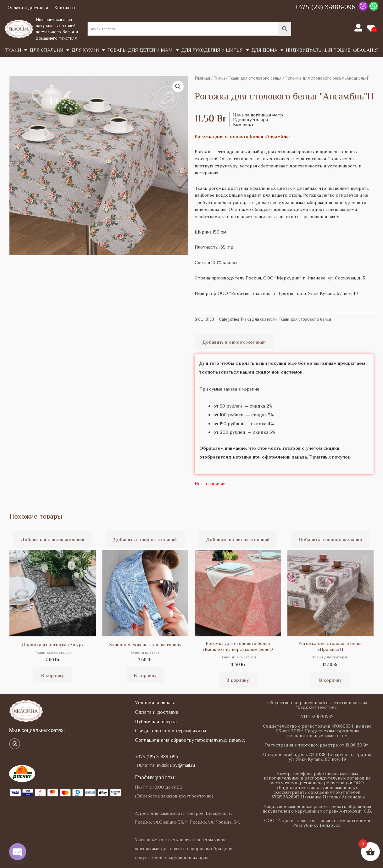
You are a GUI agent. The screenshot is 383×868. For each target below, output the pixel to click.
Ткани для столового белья (255, 78)
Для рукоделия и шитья (215, 50)
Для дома (267, 50)
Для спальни (49, 50)
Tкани (16, 50)
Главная (202, 78)
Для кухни (88, 50)
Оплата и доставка (28, 7)
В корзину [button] (53, 675)
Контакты (65, 7)
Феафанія (366, 50)
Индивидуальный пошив (318, 50)
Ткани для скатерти (258, 319)
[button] (178, 87)
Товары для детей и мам (143, 50)
